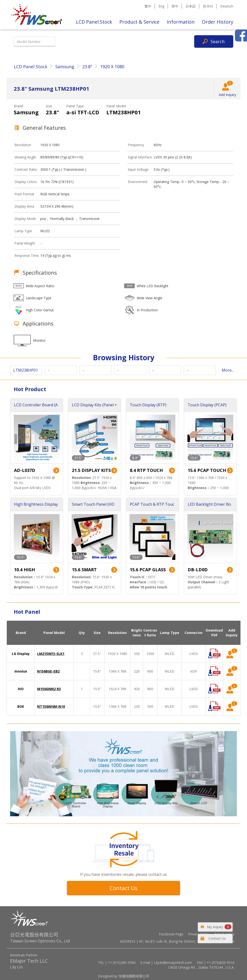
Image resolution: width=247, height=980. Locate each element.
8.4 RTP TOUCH (146, 470)
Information (181, 22)
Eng (161, 6)
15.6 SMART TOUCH (84, 570)
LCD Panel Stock (94, 22)
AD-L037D (25, 470)
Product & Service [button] (139, 22)
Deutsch (227, 6)
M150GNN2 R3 (49, 689)
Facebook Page (171, 934)
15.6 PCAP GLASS (148, 570)
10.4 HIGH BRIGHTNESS (28, 570)
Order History (218, 22)
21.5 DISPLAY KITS (91, 470)
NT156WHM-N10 (51, 706)
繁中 (148, 6)
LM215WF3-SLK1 (51, 654)
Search (218, 41)
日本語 (191, 6)
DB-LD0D (198, 570)
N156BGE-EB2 (48, 671)
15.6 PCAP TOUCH (207, 470)
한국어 (208, 6)
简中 (175, 6)
